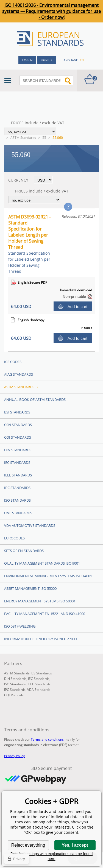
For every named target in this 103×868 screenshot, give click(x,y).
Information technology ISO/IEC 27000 (40, 639)
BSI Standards (17, 412)
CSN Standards (18, 425)
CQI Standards (18, 437)
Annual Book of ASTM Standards (35, 399)
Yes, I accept (75, 845)
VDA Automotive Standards (30, 525)
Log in (27, 60)
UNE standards (18, 513)
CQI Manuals (14, 695)
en (82, 60)
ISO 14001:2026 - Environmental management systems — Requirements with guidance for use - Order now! (51, 11)
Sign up (47, 60)
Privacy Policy (14, 756)
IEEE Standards (18, 475)
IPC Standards (17, 488)
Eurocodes (14, 538)
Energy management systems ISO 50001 (40, 601)
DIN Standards (18, 450)
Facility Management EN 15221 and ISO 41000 (45, 614)
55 (44, 138)
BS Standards (42, 673)
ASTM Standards (23, 138)
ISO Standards (17, 500)
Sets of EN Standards (24, 551)
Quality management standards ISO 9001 (42, 563)
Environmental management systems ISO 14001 (48, 576)
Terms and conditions (47, 739)
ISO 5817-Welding (20, 626)
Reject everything (28, 845)
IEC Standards (17, 462)
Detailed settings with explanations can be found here (52, 856)
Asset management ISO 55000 (30, 588)
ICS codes (13, 362)
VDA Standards (39, 690)
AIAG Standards (19, 374)
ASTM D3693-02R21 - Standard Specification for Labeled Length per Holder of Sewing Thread (29, 244)
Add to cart (78, 307)
